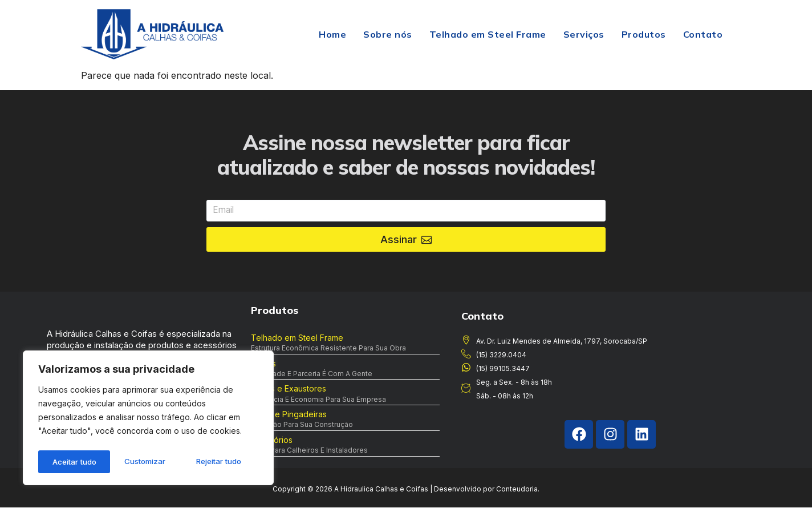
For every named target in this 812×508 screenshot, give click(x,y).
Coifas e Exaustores (289, 389)
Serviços (584, 34)
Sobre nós (388, 34)
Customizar (72, 461)
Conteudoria (517, 489)
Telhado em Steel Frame (488, 34)
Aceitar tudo (223, 461)
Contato (703, 34)
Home (332, 34)
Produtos (644, 34)
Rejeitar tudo (147, 461)
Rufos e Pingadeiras (289, 415)
